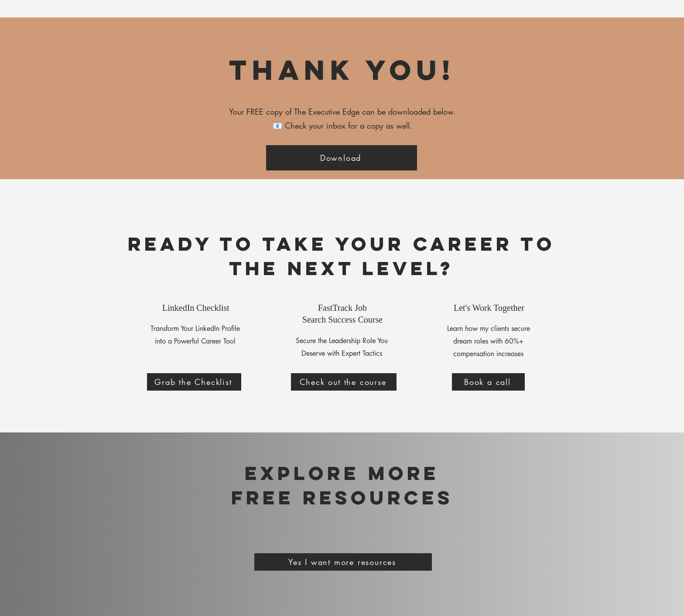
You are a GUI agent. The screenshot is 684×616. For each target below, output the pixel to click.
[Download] (342, 158)
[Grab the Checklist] (194, 382)
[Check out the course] (344, 382)
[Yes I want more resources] (343, 562)
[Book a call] (488, 382)
